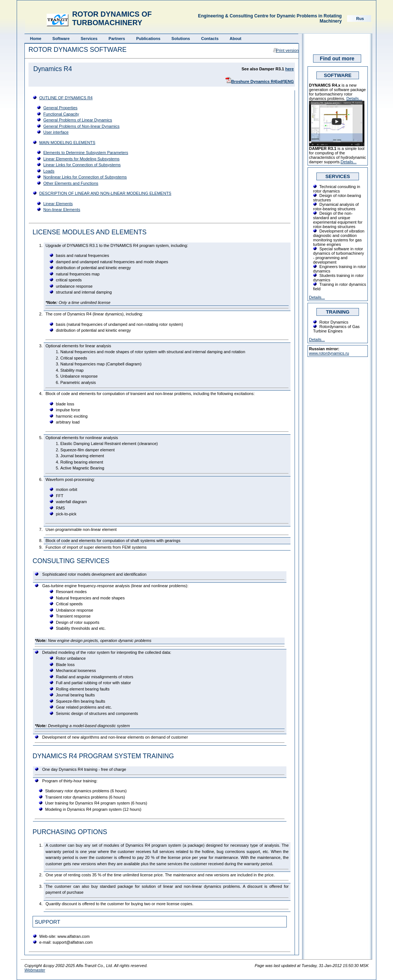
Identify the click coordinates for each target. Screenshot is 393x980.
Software (61, 39)
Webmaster (35, 970)
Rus (360, 19)
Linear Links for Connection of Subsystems (82, 165)
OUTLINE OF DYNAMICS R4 (66, 98)
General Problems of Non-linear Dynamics (81, 126)
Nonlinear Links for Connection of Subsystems (85, 177)
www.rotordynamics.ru (329, 353)
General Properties (60, 108)
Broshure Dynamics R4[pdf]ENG (263, 81)
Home (36, 39)
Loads (49, 171)
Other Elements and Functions (71, 183)
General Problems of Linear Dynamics (78, 120)
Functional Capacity (61, 114)
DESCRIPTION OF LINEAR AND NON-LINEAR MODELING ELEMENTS (105, 193)
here (290, 69)
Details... (354, 98)
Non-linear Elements (62, 210)
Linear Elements (58, 204)
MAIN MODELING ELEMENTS (67, 143)
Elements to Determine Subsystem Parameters (86, 153)
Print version (287, 50)
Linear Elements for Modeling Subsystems (81, 159)
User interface (56, 132)
